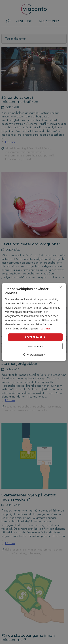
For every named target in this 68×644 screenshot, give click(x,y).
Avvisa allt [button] (35, 346)
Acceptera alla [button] (35, 337)
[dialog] (34, 322)
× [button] (60, 287)
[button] (34, 355)
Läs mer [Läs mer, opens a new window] (46, 328)
